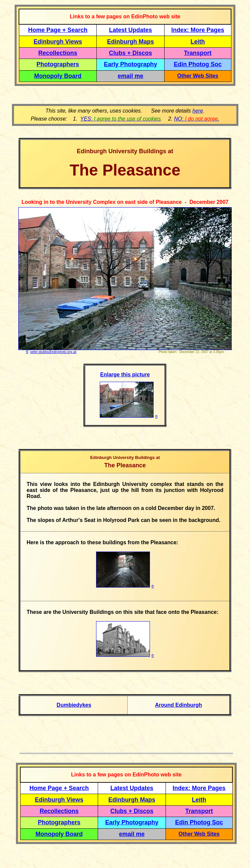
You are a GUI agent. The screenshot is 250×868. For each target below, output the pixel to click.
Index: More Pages (198, 30)
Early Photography (131, 64)
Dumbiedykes (74, 705)
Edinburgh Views (58, 42)
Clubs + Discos (131, 53)
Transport (198, 53)
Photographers (58, 64)
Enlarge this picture (125, 375)
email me (130, 76)
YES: (121, 119)
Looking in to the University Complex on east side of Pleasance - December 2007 (125, 202)
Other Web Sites (198, 76)
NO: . (196, 119)
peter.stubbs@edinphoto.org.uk (53, 352)
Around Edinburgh (178, 705)
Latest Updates (130, 30)
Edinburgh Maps (130, 42)
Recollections (58, 53)
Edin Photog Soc (198, 64)
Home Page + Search (58, 30)
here (198, 111)
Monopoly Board (58, 76)
